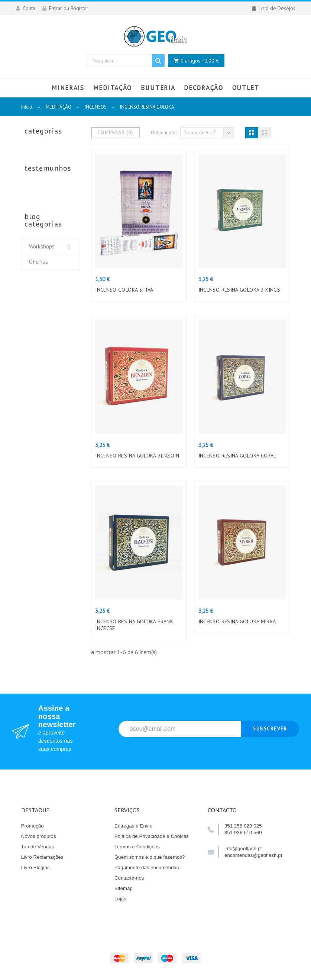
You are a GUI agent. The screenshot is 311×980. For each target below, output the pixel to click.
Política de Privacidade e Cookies (152, 836)
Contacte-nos (129, 878)
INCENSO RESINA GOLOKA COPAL (237, 456)
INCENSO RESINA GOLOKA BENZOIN (137, 456)
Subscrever (270, 729)
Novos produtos (39, 836)
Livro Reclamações (42, 857)
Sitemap (124, 888)
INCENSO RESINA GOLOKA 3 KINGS (239, 290)
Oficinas (38, 262)
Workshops (42, 246)
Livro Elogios (35, 867)
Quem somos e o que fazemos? (150, 857)
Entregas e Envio (133, 826)
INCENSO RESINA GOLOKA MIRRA (237, 621)
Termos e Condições (137, 847)
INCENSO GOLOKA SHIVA (124, 290)
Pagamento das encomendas (147, 867)
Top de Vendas (38, 847)
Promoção (33, 826)
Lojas (120, 899)
